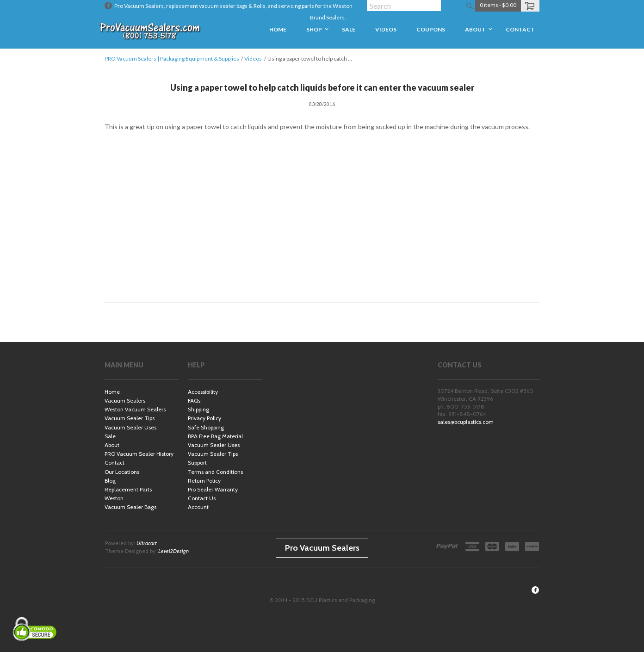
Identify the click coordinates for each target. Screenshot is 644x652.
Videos (253, 59)
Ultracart (147, 543)
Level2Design (173, 551)
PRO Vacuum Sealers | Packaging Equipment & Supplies (172, 59)
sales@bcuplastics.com (466, 422)
